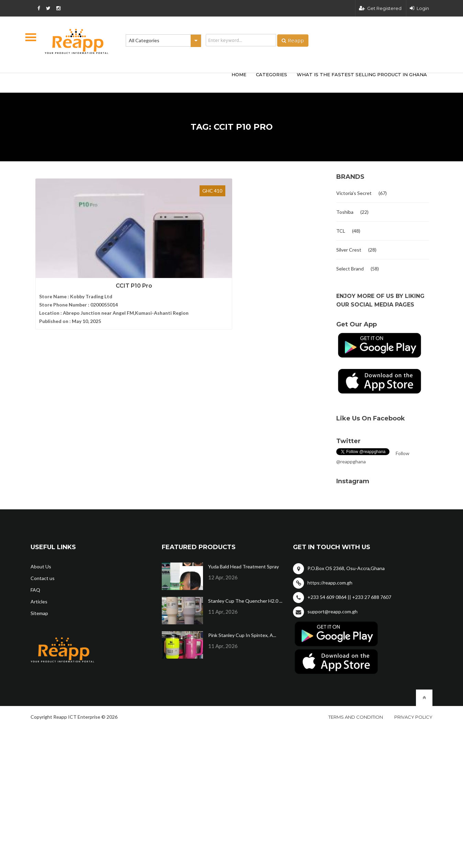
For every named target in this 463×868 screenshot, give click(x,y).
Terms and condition (356, 717)
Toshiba (345, 212)
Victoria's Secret (354, 193)
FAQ (35, 590)
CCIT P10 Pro (77, 264)
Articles (39, 601)
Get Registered (380, 8)
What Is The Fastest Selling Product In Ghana (362, 74)
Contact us (43, 578)
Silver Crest (349, 250)
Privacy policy (413, 717)
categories (272, 74)
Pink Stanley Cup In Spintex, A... (242, 635)
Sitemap (39, 613)
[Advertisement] (132, 82)
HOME (239, 74)
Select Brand (350, 269)
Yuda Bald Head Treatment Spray (244, 566)
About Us (41, 566)
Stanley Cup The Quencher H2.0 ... (245, 601)
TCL (341, 231)
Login (419, 8)
